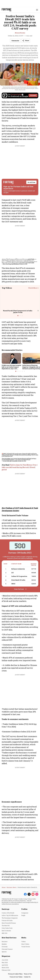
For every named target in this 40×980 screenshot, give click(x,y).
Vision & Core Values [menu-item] (16, 977)
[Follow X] (29, 894)
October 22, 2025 (22, 461)
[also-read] (20, 467)
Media (24, 938)
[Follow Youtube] (33, 894)
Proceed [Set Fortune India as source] (33, 95)
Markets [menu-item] (4, 944)
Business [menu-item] (5, 942)
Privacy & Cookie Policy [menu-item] (15, 974)
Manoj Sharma (20, 33)
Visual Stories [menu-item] (26, 947)
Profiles (24, 909)
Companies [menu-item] (25, 913)
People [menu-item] (23, 915)
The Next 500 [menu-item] (6, 926)
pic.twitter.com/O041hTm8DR (27, 263)
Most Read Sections (9, 938)
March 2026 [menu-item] (5, 968)
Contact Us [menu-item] (27, 977)
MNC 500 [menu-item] (4, 933)
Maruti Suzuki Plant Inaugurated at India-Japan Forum (18, 312)
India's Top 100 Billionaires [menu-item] (10, 915)
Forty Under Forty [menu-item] (7, 928)
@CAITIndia (31, 259)
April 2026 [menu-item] (5, 965)
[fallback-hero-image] (11, 358)
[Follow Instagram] (37, 894)
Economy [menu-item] (5, 947)
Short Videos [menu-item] (25, 944)
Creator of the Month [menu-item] (8, 913)
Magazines (6, 956)
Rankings (5, 909)
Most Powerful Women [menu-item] (9, 923)
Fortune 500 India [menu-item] (7, 920)
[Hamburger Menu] (37, 10)
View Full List (19, 589)
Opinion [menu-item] (4, 952)
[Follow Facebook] (25, 894)
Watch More (33, 288)
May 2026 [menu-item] (5, 962)
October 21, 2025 (23, 264)
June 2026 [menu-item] (5, 960)
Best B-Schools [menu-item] (6, 931)
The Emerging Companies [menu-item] (10, 918)
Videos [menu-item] (23, 942)
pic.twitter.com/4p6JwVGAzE (23, 460)
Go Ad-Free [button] (31, 182)
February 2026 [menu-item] (6, 970)
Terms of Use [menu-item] (28, 974)
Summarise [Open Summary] (15, 41)
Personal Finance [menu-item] (7, 949)
